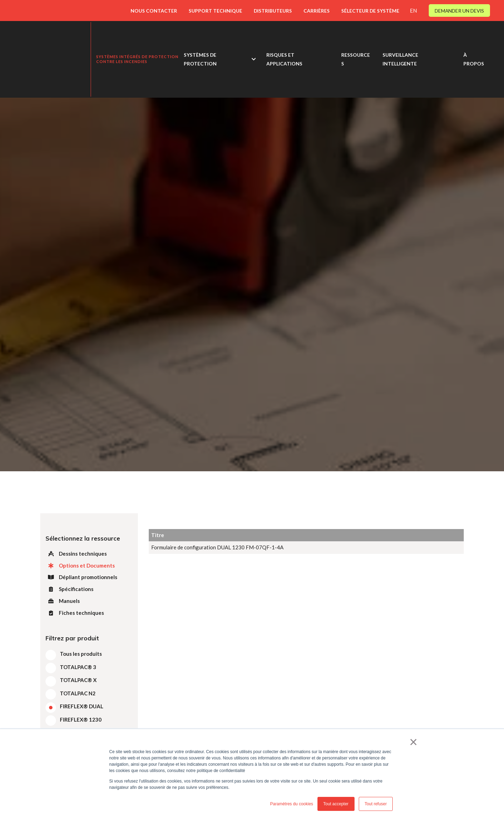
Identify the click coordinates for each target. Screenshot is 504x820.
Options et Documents (80, 565)
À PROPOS (474, 42)
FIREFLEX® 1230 (81, 720)
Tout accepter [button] (336, 804)
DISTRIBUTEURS (273, 11)
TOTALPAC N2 (78, 693)
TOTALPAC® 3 (78, 667)
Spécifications (69, 589)
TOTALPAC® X (78, 680)
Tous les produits (81, 654)
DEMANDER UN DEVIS (459, 11)
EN (413, 11)
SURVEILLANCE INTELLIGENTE (400, 42)
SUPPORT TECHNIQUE (215, 11)
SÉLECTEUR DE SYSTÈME (370, 11)
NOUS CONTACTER (154, 11)
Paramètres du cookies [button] (292, 804)
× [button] (414, 742)
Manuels (63, 601)
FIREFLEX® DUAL (82, 706)
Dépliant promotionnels (81, 577)
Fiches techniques (75, 613)
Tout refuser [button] (376, 804)
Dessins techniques (76, 554)
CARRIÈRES (317, 11)
